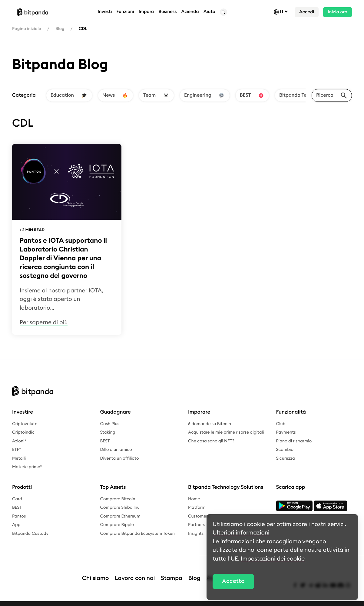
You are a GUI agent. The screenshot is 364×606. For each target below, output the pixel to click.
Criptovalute (25, 424)
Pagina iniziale (27, 29)
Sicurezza (286, 458)
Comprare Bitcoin (118, 499)
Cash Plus (110, 424)
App (16, 525)
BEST (105, 441)
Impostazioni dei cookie (273, 559)
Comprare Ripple (117, 525)
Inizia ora (338, 12)
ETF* (17, 450)
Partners (196, 525)
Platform (197, 508)
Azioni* (19, 441)
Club (281, 424)
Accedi (307, 12)
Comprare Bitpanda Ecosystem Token (137, 534)
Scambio (285, 450)
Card (17, 499)
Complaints (157, 600)
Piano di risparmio (294, 441)
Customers (199, 516)
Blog (60, 29)
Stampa (172, 572)
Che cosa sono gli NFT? (211, 441)
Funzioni (125, 12)
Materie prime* (27, 467)
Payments (286, 432)
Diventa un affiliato (120, 458)
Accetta (233, 581)
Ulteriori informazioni (241, 533)
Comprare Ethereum (120, 516)
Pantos (19, 516)
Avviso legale (25, 600)
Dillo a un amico (116, 450)
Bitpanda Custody (30, 534)
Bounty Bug (186, 600)
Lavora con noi (135, 572)
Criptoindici (24, 432)
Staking (108, 432)
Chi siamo (96, 572)
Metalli (19, 458)
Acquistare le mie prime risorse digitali (226, 432)
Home (194, 499)
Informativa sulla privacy (69, 600)
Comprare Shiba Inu (120, 508)
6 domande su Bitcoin (210, 424)
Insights (196, 534)
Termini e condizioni (120, 600)
